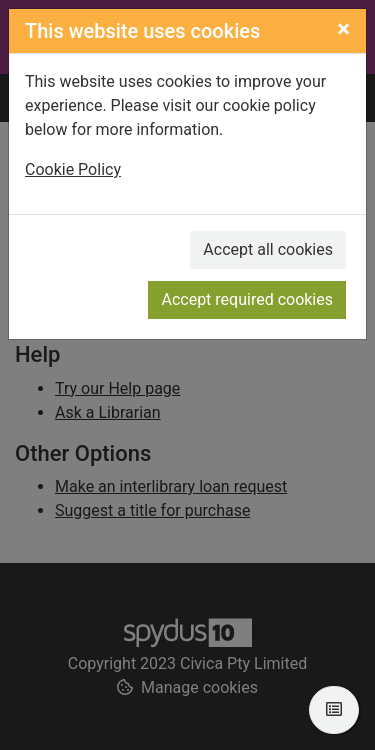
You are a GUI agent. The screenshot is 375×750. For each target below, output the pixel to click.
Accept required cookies (247, 299)
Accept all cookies (268, 249)
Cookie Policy (73, 169)
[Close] (343, 29)
